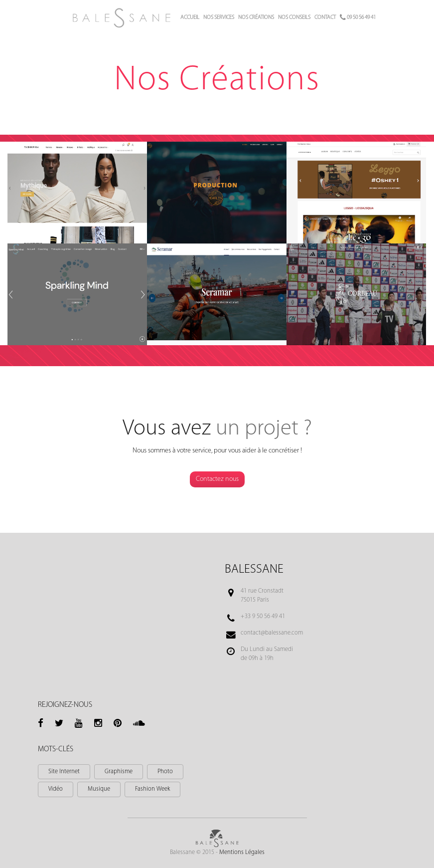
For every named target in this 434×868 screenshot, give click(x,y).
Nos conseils (294, 18)
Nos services (219, 18)
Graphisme (119, 772)
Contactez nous (217, 479)
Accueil (190, 18)
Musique (99, 789)
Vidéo (56, 789)
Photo (165, 772)
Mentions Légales (242, 853)
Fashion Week (152, 789)
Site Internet (64, 772)
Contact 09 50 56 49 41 (345, 17)
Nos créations (256, 18)
